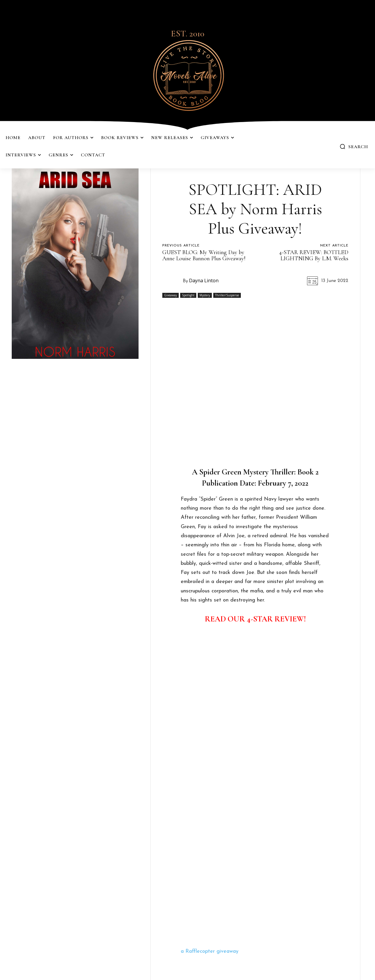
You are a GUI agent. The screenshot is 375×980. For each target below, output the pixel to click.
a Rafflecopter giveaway (210, 951)
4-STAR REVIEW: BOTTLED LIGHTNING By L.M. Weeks (314, 255)
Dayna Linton (204, 281)
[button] (354, 146)
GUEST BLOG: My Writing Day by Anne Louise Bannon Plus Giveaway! (204, 255)
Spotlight (188, 295)
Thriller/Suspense (227, 295)
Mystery (205, 295)
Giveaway (171, 295)
